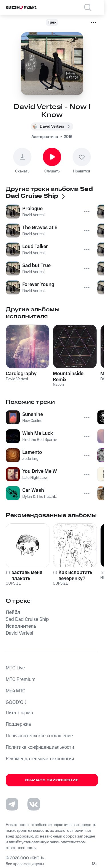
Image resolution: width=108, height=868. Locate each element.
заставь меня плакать (27, 575)
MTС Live (15, 668)
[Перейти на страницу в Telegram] (12, 804)
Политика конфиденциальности (40, 747)
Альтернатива (45, 137)
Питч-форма (19, 713)
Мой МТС (16, 691)
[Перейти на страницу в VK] (34, 804)
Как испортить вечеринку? (75, 575)
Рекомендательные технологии (40, 759)
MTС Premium (21, 679)
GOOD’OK (16, 702)
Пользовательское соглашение (39, 736)
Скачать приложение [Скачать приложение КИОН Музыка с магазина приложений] (52, 780)
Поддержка (18, 724)
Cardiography (21, 374)
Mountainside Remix (68, 377)
